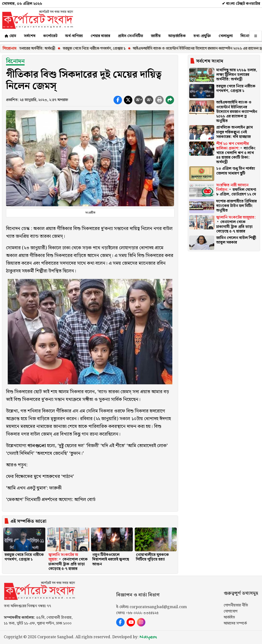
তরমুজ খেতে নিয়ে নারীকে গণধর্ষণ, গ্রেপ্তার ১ (118, 48)
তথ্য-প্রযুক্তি (202, 36)
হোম (10, 36)
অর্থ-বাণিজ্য (74, 36)
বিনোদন (15, 61)
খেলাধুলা (226, 36)
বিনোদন (247, 36)
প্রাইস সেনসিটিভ (131, 36)
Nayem (148, 637)
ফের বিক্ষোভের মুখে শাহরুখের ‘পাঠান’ (40, 477)
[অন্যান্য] (256, 36)
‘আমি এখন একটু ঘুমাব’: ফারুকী (34, 488)
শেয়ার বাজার (100, 36)
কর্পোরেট (50, 36)
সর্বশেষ (30, 36)
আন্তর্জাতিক (177, 36)
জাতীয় (156, 36)
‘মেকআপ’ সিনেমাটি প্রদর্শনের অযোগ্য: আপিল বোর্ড (51, 500)
